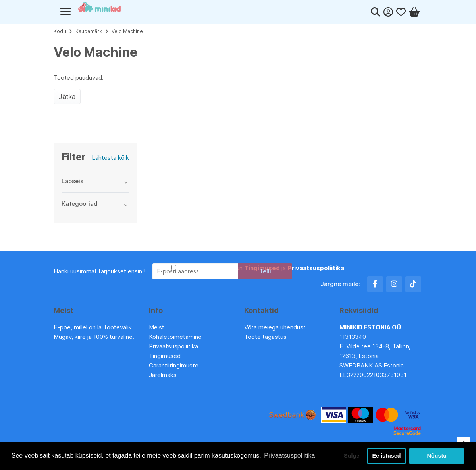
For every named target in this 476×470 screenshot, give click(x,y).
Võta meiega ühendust (276, 327)
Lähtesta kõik (110, 158)
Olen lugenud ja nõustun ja (261, 268)
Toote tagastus (265, 337)
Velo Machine (127, 31)
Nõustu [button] (437, 456)
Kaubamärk (89, 31)
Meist (157, 327)
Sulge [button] (352, 456)
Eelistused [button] (387, 456)
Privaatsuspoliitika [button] (289, 455)
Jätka (67, 97)
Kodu (60, 31)
